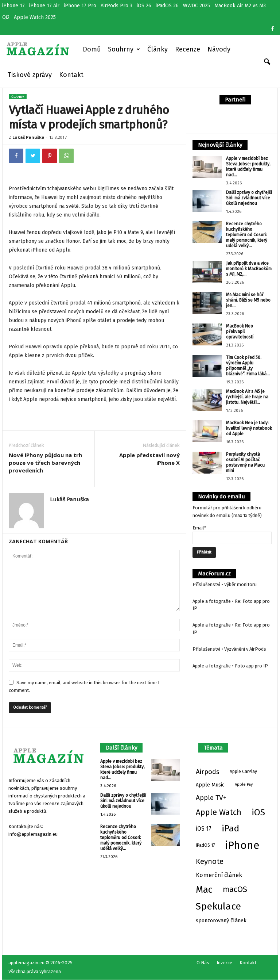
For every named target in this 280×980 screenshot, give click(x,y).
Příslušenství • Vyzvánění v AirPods (229, 649)
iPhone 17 (13, 6)
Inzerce (224, 963)
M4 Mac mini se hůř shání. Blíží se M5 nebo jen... (248, 300)
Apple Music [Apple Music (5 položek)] (210, 785)
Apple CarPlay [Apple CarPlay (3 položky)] (243, 772)
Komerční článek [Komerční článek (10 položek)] (219, 875)
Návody (219, 49)
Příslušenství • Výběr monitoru (225, 584)
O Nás (203, 963)
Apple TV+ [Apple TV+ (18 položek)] (211, 798)
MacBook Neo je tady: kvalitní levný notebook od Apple (249, 428)
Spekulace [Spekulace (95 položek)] (218, 906)
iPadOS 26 (167, 6)
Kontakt (71, 75)
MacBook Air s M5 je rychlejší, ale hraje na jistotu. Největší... (247, 397)
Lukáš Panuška (28, 137)
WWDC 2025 (197, 6)
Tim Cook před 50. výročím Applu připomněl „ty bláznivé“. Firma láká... (248, 366)
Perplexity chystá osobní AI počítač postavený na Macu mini (245, 462)
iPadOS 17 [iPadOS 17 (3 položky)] (205, 845)
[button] (267, 62)
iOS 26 (144, 6)
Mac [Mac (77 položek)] (204, 890)
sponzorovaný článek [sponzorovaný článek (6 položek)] (221, 920)
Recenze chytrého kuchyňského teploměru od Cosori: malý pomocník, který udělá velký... (247, 235)
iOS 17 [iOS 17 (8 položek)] (204, 829)
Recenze (188, 49)
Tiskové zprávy (30, 75)
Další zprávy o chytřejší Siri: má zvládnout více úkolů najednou (249, 198)
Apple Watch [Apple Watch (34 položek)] (219, 812)
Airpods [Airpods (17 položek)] (208, 772)
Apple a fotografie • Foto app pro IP (230, 666)
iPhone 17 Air (44, 6)
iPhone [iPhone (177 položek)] (242, 845)
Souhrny (124, 49)
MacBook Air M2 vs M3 (240, 6)
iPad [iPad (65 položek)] (230, 828)
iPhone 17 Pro (80, 6)
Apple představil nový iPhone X (149, 459)
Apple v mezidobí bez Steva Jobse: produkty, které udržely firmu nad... (248, 167)
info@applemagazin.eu (33, 834)
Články (157, 49)
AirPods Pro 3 (116, 6)
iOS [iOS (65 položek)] (258, 812)
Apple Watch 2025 (35, 17)
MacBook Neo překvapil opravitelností (240, 332)
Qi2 (6, 17)
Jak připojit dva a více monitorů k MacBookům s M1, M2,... (249, 269)
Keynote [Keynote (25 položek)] (210, 861)
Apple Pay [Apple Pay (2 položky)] (244, 784)
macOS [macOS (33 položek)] (235, 889)
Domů (92, 49)
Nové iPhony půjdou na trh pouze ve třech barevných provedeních (45, 463)
